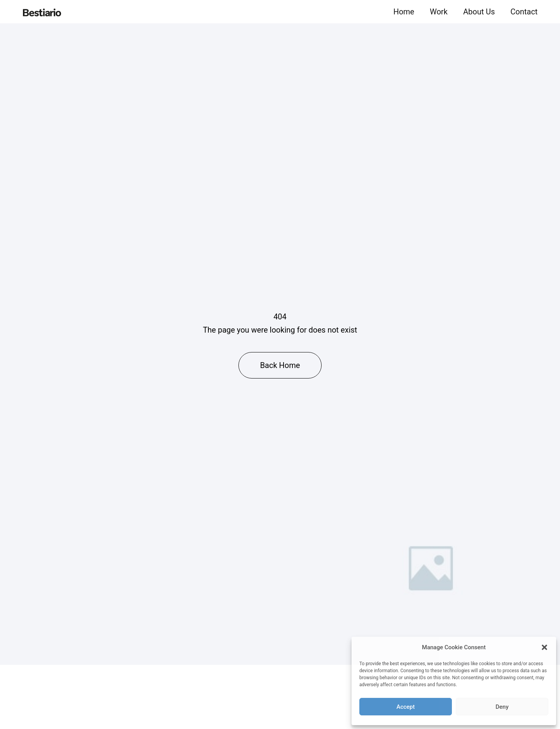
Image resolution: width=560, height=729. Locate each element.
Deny (502, 707)
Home (404, 12)
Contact (524, 12)
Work (439, 12)
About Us (479, 12)
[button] (544, 647)
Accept (405, 707)
